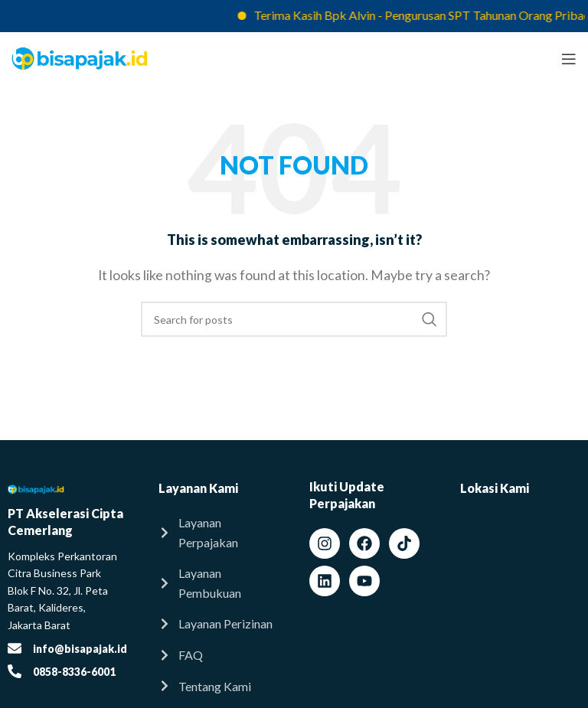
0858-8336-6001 (74, 672)
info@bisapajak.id (80, 649)
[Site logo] (80, 57)
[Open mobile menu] (569, 59)
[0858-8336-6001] (15, 671)
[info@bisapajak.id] (15, 648)
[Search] (294, 319)
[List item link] (219, 532)
